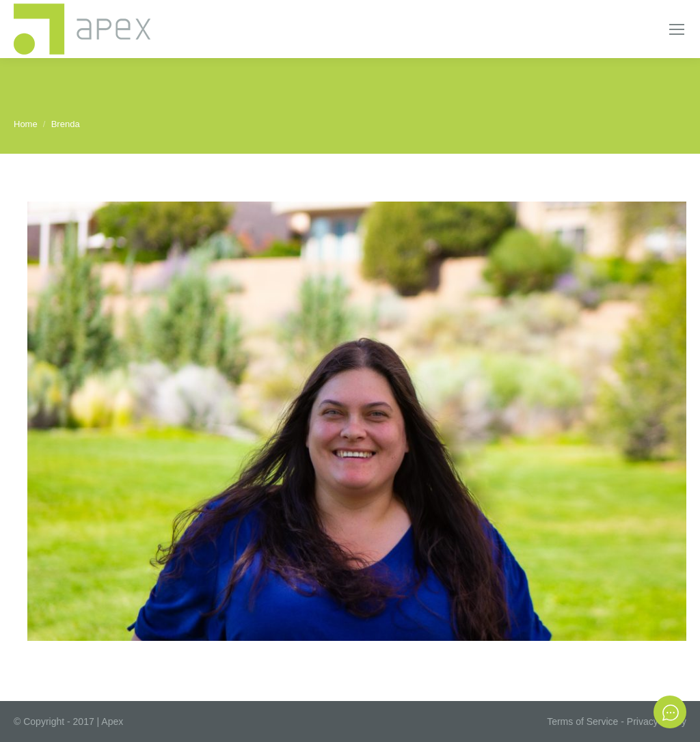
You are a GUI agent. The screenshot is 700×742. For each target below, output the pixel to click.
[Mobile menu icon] (677, 29)
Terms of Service (582, 722)
